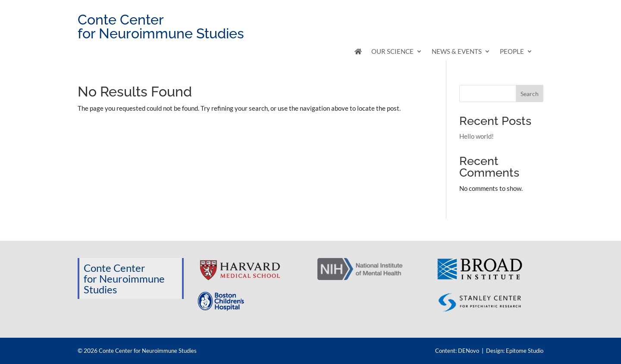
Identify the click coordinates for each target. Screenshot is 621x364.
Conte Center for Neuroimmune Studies (148, 351)
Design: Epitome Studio (515, 351)
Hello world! (477, 136)
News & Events (457, 52)
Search (530, 94)
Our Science (392, 52)
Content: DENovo (457, 351)
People (512, 52)
